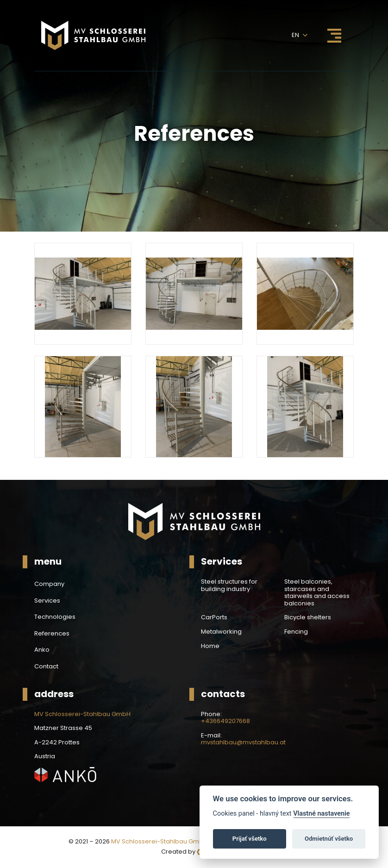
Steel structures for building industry (229, 585)
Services (47, 601)
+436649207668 (225, 721)
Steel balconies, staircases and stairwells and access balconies (317, 592)
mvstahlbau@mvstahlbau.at (243, 742)
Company (49, 584)
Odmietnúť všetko (329, 839)
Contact (46, 667)
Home (210, 646)
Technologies (55, 617)
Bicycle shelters (308, 617)
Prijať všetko (250, 839)
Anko (42, 650)
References (52, 634)
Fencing (296, 632)
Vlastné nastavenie (321, 814)
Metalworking (221, 632)
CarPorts (214, 617)
